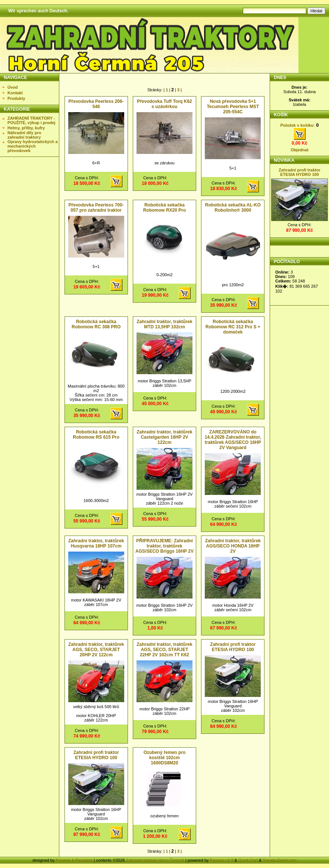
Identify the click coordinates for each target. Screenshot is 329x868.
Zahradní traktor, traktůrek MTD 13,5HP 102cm (164, 324)
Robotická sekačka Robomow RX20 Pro (165, 208)
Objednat (300, 150)
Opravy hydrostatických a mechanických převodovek (33, 146)
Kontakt (15, 93)
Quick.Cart (248, 860)
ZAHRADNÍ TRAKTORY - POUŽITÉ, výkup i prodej (31, 120)
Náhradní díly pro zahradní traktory (24, 135)
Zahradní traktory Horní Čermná (155, 860)
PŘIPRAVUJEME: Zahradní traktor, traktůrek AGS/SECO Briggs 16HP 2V (164, 546)
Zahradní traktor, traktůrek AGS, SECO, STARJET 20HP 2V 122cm (96, 650)
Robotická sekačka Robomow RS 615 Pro (96, 435)
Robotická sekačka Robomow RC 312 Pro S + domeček (233, 327)
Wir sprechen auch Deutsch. (38, 11)
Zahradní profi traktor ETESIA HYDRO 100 (233, 647)
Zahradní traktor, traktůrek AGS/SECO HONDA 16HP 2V (233, 546)
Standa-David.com (280, 860)
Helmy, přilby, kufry (26, 128)
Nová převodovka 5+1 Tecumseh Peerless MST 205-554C (233, 107)
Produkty (16, 98)
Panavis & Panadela (75, 860)
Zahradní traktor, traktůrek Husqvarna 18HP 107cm (96, 543)
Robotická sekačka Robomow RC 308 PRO (96, 324)
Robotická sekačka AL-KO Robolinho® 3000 (233, 208)
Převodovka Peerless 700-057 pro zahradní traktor (96, 208)
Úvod (13, 87)
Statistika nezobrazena (300, 284)
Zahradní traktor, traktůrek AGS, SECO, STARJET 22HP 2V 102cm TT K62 (164, 650)
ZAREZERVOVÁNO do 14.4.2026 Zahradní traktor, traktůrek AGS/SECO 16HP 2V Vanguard (233, 440)
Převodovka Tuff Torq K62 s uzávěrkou (164, 104)
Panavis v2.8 (222, 860)
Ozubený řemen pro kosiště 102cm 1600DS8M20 (165, 758)
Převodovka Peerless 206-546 (96, 104)
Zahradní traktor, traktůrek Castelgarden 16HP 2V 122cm (164, 437)
